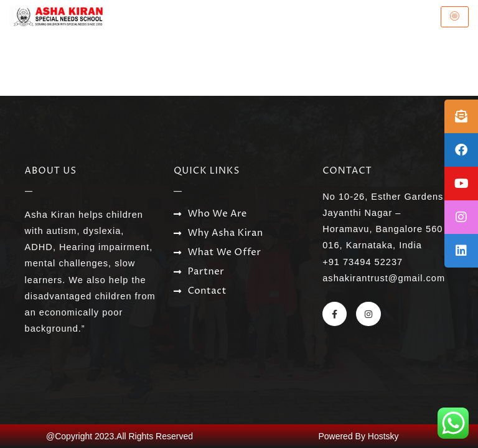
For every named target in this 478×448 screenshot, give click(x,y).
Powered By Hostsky (358, 436)
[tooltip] (461, 116)
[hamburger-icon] (455, 17)
